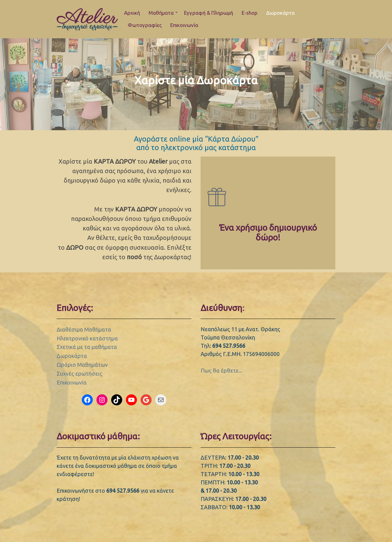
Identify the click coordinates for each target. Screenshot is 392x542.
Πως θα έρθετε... (221, 370)
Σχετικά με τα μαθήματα (87, 347)
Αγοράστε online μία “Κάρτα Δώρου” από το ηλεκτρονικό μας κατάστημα (196, 143)
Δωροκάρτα (280, 13)
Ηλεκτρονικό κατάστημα (87, 338)
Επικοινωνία (184, 25)
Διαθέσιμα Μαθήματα (84, 329)
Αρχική (132, 13)
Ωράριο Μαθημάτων (82, 365)
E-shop (250, 13)
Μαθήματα (161, 13)
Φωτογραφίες (145, 25)
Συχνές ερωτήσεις (79, 373)
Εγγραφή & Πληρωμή (209, 13)
